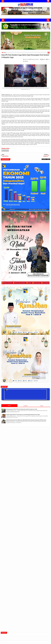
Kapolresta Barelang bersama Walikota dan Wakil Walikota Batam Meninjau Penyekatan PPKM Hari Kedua (26, 420)
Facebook (2, 151)
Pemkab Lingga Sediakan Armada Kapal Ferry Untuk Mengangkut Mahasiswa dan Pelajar (23, 415)
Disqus (48, 159)
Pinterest (8, 151)
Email (48, 59)
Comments (25, 406)
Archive (42, 406)
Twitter (4, 151)
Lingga (5, 53)
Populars (9, 406)
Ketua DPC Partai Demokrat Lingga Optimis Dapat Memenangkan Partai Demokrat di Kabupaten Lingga (25, 56)
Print (45, 59)
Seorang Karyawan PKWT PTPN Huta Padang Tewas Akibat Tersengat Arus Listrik (22, 409)
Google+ (6, 151)
